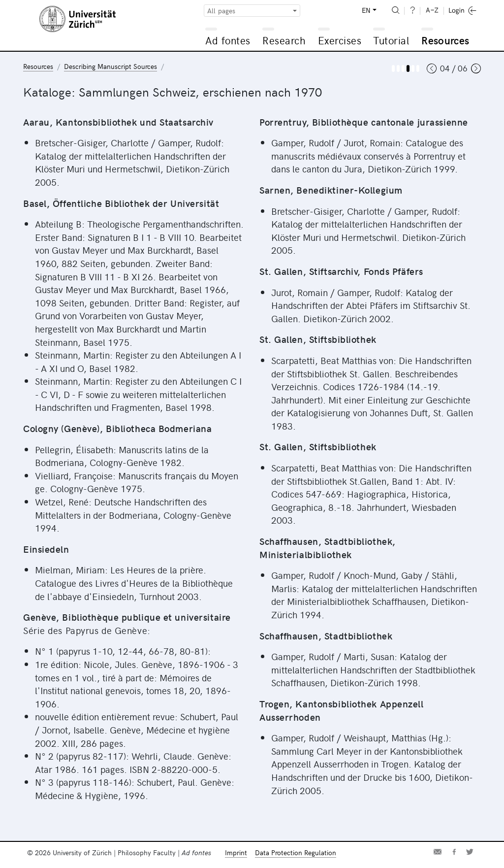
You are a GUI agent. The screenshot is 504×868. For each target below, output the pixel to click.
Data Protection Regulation (296, 852)
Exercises (340, 40)
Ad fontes (228, 40)
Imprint (236, 852)
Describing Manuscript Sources (110, 66)
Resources (445, 40)
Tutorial (391, 40)
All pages (221, 11)
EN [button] (366, 10)
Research (284, 40)
